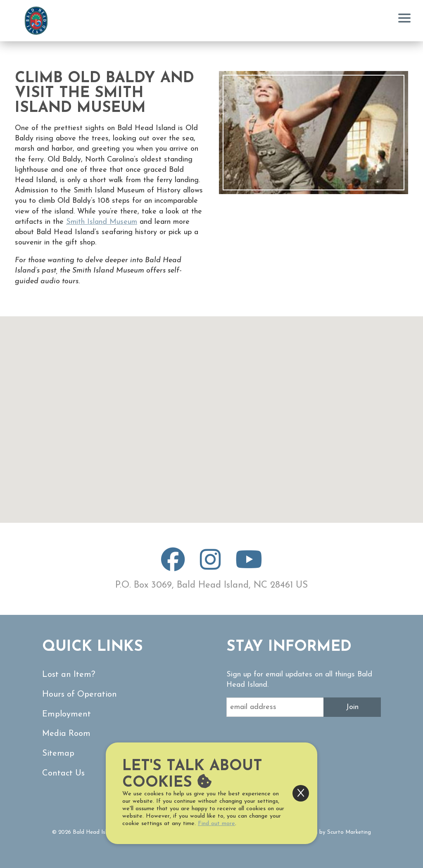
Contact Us (65, 771)
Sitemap (59, 752)
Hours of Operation (82, 694)
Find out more (216, 824)
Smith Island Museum (102, 222)
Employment (68, 713)
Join (352, 707)
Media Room (68, 732)
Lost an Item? (70, 675)
